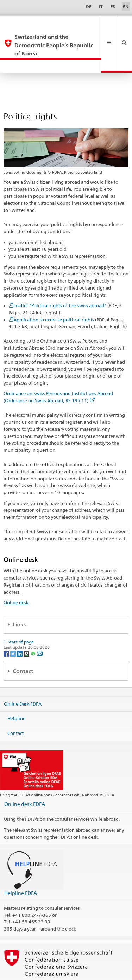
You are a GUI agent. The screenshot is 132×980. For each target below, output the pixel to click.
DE (89, 7)
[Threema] (27, 628)
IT (101, 7)
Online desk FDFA (25, 779)
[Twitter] (14, 628)
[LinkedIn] (20, 628)
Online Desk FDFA (23, 678)
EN (126, 7)
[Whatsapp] (34, 628)
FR (113, 7)
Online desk (16, 577)
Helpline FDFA (21, 868)
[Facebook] (7, 628)
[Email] (40, 628)
